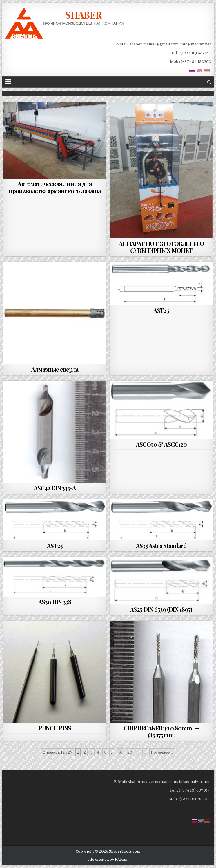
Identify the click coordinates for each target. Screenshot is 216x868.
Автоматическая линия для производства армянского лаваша (55, 187)
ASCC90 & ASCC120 (161, 444)
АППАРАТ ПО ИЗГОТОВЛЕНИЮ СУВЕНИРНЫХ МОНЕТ (161, 247)
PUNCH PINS (55, 728)
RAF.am (122, 860)
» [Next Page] (145, 752)
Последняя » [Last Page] (162, 752)
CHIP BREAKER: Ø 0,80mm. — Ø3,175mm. (161, 731)
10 (120, 752)
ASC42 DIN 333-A (55, 488)
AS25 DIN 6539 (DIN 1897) (161, 609)
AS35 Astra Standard (161, 546)
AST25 (161, 310)
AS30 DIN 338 (55, 602)
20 (130, 752)
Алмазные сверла (55, 369)
